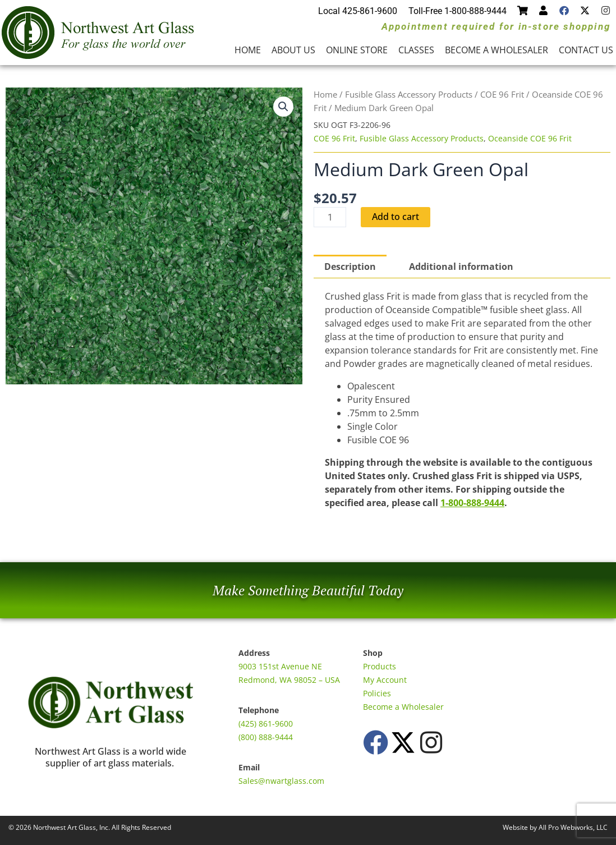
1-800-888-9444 (472, 503)
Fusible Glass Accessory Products (409, 94)
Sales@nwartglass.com (281, 781)
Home (248, 50)
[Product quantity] (330, 217)
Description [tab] (350, 267)
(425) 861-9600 (266, 724)
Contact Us (586, 50)
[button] (283, 107)
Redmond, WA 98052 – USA (289, 680)
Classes (416, 50)
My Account (385, 680)
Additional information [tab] (461, 267)
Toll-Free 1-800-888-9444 (458, 11)
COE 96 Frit (502, 94)
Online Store (357, 50)
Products (380, 666)
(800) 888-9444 (266, 737)
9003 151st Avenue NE (280, 666)
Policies (377, 693)
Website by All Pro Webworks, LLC (555, 827)
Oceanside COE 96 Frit (530, 138)
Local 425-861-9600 (358, 11)
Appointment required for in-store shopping (496, 26)
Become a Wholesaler (497, 50)
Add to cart (396, 217)
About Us (293, 50)
